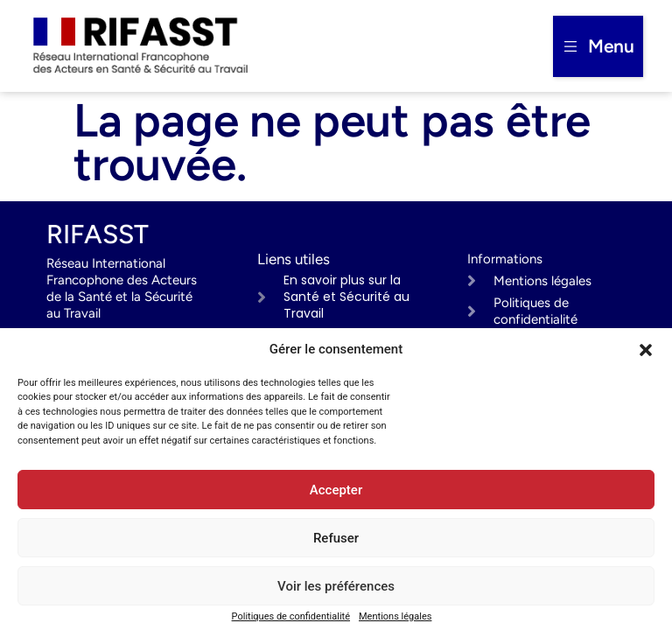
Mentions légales (395, 616)
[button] (646, 350)
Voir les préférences (336, 586)
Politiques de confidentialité (291, 616)
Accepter (336, 490)
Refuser (336, 538)
